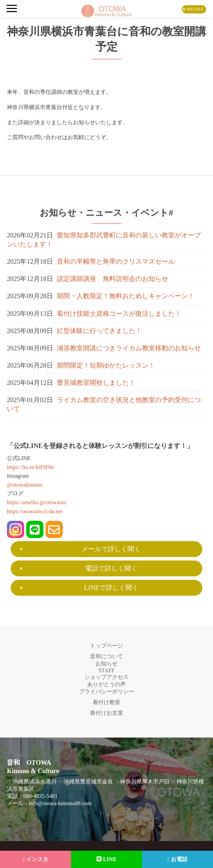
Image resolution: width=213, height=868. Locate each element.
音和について (106, 656)
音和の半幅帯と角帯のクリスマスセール (116, 261)
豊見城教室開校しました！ (96, 383)
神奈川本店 (195, 9)
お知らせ (106, 664)
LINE (106, 859)
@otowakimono (25, 485)
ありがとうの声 (106, 684)
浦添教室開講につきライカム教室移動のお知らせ (129, 348)
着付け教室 (106, 702)
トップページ (106, 646)
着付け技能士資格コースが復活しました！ (119, 314)
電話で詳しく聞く (111, 568)
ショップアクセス (106, 677)
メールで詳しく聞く (111, 549)
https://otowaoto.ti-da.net (35, 511)
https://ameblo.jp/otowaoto (37, 502)
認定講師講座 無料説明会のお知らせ (113, 279)
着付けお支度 (106, 713)
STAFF (107, 670)
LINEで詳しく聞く (111, 588)
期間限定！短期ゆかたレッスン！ (106, 365)
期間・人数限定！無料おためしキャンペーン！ (126, 296)
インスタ (36, 859)
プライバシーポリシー (106, 691)
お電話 (178, 859)
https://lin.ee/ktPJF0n (30, 467)
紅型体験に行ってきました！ (99, 331)
